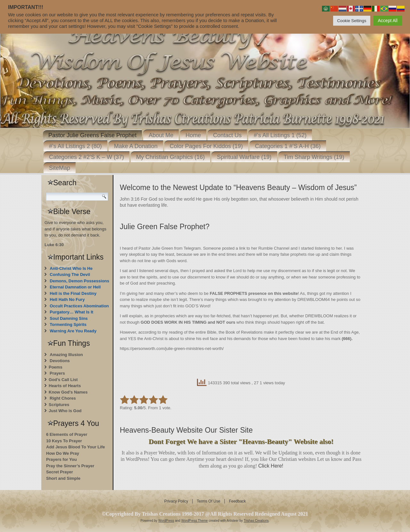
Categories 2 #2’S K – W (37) (86, 157)
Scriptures (59, 405)
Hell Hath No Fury (67, 299)
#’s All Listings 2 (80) (75, 146)
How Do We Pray (63, 453)
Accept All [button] (388, 21)
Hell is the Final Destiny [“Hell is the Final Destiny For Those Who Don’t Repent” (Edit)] (73, 293)
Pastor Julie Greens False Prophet (92, 135)
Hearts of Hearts (65, 386)
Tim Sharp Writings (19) (314, 157)
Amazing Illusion (66, 355)
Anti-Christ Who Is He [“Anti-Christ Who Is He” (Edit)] (71, 268)
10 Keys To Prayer (64, 441)
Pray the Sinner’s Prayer (70, 466)
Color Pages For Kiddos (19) (206, 146)
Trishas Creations (256, 521)
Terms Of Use (208, 501)
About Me (161, 135)
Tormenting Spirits (68, 324)
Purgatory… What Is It (71, 312)
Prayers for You (61, 459)
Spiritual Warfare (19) (244, 157)
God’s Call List (63, 380)
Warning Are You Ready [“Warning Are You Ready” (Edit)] (73, 331)
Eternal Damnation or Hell (75, 287)
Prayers (57, 373)
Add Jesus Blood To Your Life (75, 447)
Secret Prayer (60, 472)
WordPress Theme (195, 521)
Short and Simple (63, 478)
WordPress (166, 521)
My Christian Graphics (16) (170, 157)
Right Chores (63, 398)
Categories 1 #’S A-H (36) (288, 146)
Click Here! (271, 466)
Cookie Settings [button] (352, 21)
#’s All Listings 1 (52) (280, 135)
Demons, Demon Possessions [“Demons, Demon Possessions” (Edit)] (79, 281)
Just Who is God (65, 411)
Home (193, 135)
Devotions (60, 361)
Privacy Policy (176, 501)
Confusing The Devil (70, 274)
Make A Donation (136, 146)
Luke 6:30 (54, 245)
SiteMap (60, 168)
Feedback (238, 501)
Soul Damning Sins (69, 318)
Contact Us (227, 135)
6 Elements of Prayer (67, 434)
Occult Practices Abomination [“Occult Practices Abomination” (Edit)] (79, 306)
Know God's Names (68, 392)
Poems (56, 367)
